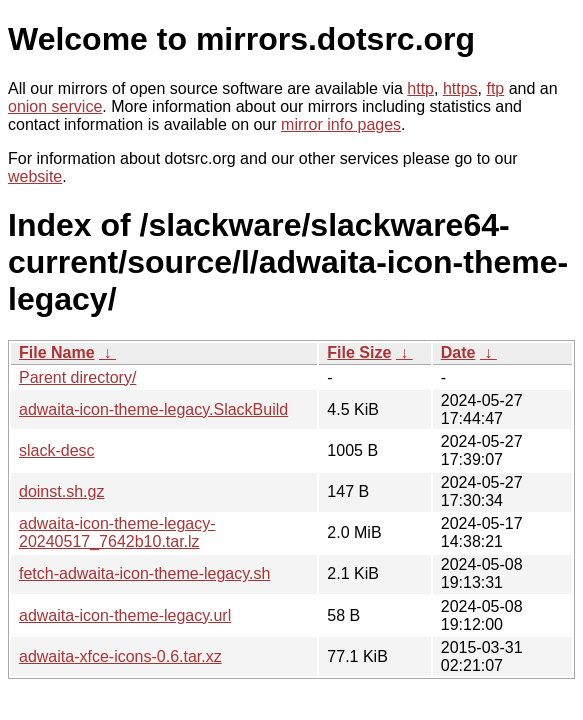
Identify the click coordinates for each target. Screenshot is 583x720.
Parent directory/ (77, 377)
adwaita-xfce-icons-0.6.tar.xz (120, 656)
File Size (359, 352)
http (420, 88)
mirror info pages (341, 124)
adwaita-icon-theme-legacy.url (125, 615)
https (460, 88)
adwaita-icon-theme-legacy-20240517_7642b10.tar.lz (117, 532)
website (35, 176)
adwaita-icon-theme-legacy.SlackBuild (153, 409)
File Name (57, 352)
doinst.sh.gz (61, 491)
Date (458, 352)
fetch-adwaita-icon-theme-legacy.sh (144, 573)
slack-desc (57, 450)
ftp (495, 88)
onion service (55, 106)
